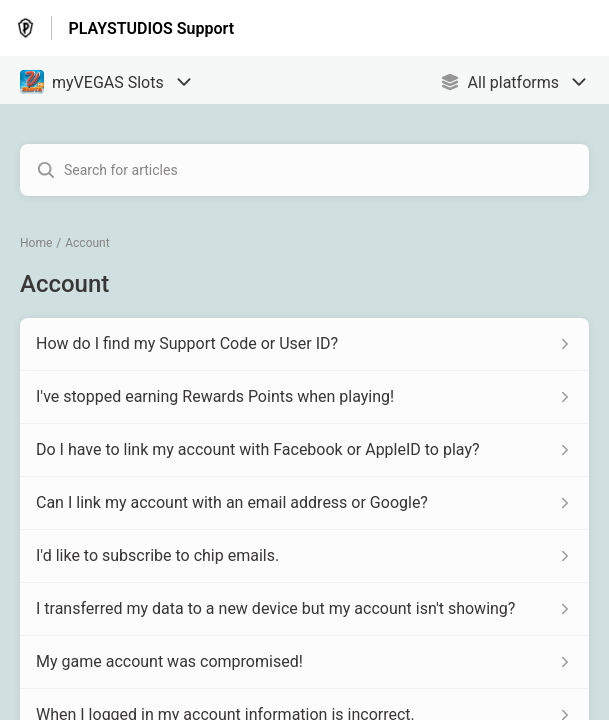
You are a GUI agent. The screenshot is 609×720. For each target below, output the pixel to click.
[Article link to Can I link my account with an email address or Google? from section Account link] (304, 503)
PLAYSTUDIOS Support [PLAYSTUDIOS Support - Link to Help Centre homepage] (151, 28)
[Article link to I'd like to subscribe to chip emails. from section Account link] (304, 556)
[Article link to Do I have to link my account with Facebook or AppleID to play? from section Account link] (304, 450)
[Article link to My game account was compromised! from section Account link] (304, 662)
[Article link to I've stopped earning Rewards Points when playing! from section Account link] (304, 397)
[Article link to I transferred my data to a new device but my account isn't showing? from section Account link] (304, 609)
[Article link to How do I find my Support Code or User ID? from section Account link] (304, 344)
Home (36, 243)
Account (87, 243)
